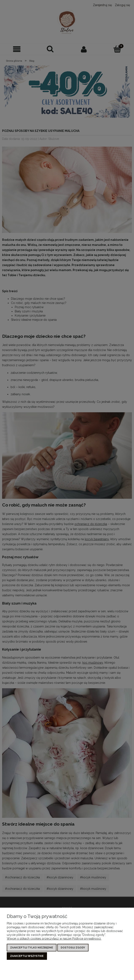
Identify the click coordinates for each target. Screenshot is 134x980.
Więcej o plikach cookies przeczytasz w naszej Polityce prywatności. (54, 939)
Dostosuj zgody (73, 948)
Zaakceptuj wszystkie (27, 956)
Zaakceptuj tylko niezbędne (32, 948)
